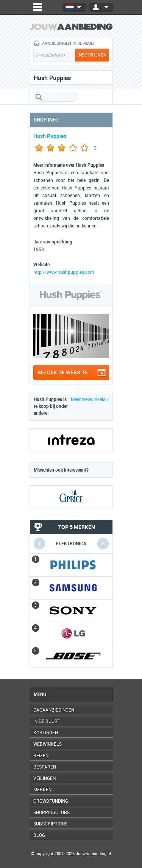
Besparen (45, 767)
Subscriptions (50, 824)
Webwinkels (48, 744)
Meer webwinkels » (90, 399)
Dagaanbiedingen (54, 710)
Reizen (41, 756)
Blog (39, 835)
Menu (40, 694)
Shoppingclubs (51, 813)
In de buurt (47, 721)
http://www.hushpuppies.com (64, 272)
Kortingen (46, 733)
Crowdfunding (51, 801)
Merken (42, 790)
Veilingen (44, 778)
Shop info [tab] (46, 120)
